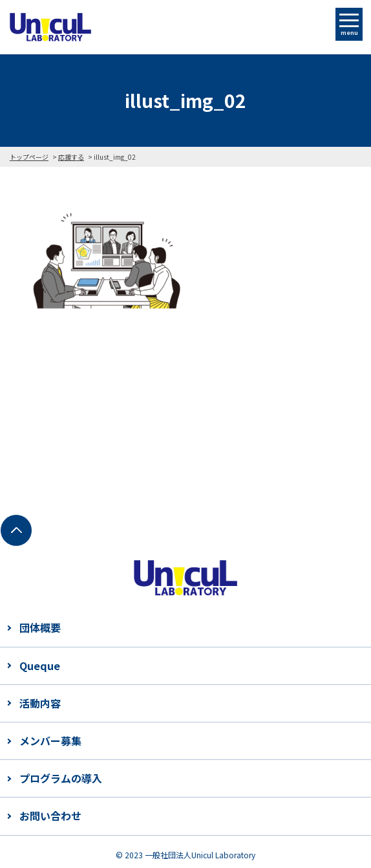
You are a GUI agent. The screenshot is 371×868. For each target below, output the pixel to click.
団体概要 (40, 627)
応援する (71, 157)
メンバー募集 (50, 741)
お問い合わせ (50, 816)
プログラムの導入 (61, 778)
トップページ (29, 157)
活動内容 (40, 703)
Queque (40, 666)
